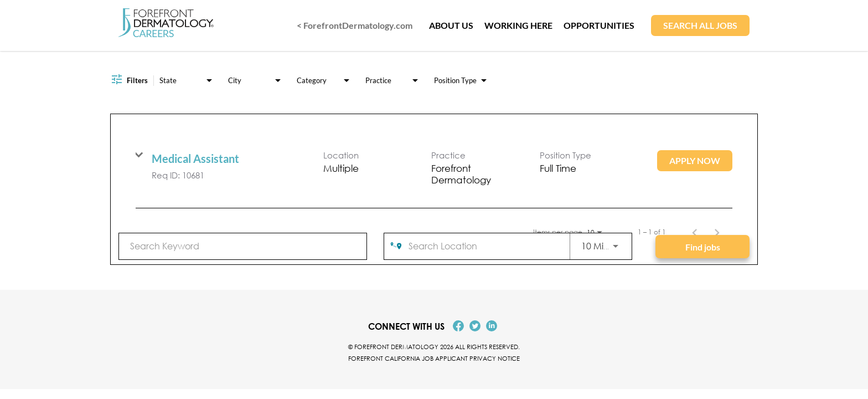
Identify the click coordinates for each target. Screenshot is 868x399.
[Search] (702, 247)
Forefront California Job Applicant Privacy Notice (434, 358)
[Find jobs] (702, 247)
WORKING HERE (518, 25)
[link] (434, 168)
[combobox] (243, 246)
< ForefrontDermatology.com (355, 25)
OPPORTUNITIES (599, 25)
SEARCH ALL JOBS (700, 25)
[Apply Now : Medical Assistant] (695, 161)
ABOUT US (451, 25)
